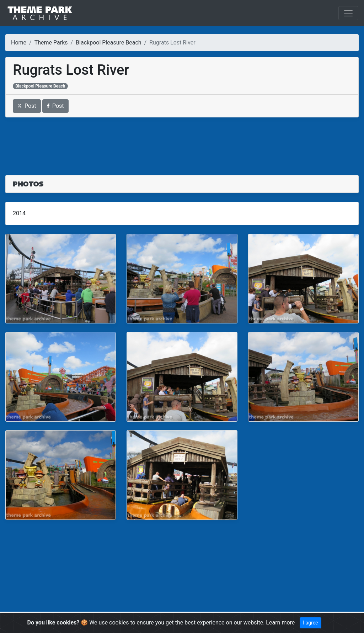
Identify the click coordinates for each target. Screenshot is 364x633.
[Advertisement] (182, 142)
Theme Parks (51, 43)
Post (27, 106)
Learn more (280, 623)
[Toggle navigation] (348, 13)
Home (19, 43)
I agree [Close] (310, 623)
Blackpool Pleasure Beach (108, 43)
